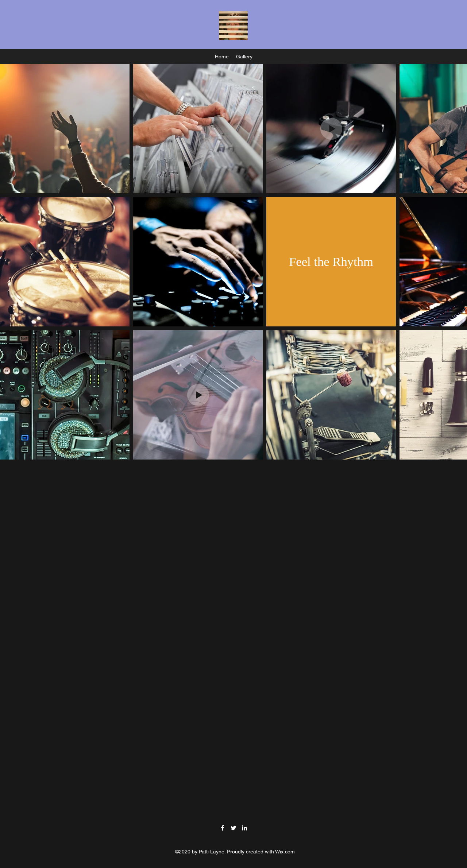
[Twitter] (233, 828)
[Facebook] (223, 828)
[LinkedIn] (244, 828)
